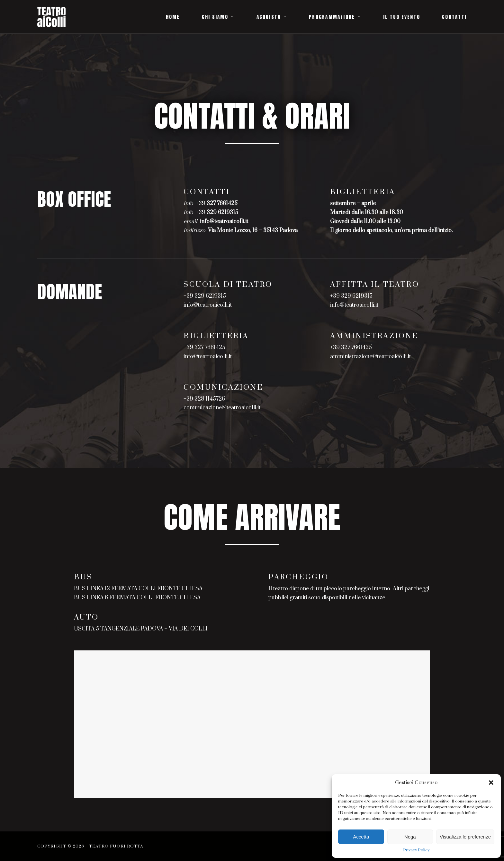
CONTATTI (454, 17)
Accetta (361, 837)
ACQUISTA (269, 17)
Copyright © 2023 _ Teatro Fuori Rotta (90, 846)
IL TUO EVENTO (402, 17)
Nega (410, 837)
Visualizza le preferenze (465, 837)
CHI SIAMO (215, 17)
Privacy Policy (416, 850)
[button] (491, 783)
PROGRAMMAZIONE (332, 17)
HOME (173, 17)
